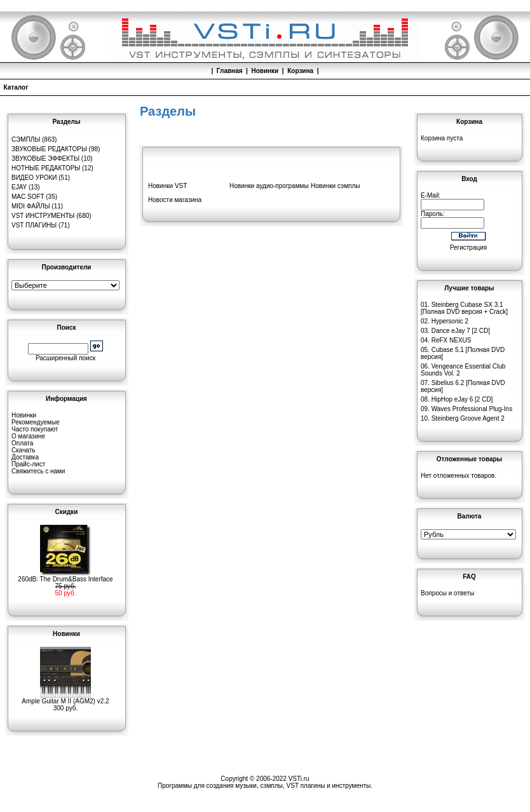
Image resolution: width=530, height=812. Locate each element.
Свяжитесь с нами (38, 471)
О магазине (28, 436)
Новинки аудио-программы (269, 186)
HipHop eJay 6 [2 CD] (462, 399)
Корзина (300, 71)
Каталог (16, 87)
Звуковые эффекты (45, 159)
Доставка (25, 457)
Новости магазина (175, 200)
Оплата (22, 443)
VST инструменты (43, 216)
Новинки (265, 71)
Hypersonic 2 (450, 321)
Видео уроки (34, 178)
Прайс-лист (28, 464)
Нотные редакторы (46, 168)
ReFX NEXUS (452, 340)
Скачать (24, 450)
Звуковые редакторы (49, 149)
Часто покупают (35, 429)
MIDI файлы (31, 206)
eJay (19, 187)
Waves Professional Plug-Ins (472, 409)
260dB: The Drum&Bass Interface (65, 576)
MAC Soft (28, 197)
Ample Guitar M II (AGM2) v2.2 (65, 698)
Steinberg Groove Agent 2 (468, 418)
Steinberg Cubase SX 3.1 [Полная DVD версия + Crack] (464, 308)
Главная (230, 71)
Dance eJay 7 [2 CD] (461, 331)
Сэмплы (26, 139)
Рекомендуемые (36, 422)
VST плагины (34, 225)
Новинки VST (167, 186)
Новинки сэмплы (335, 186)
